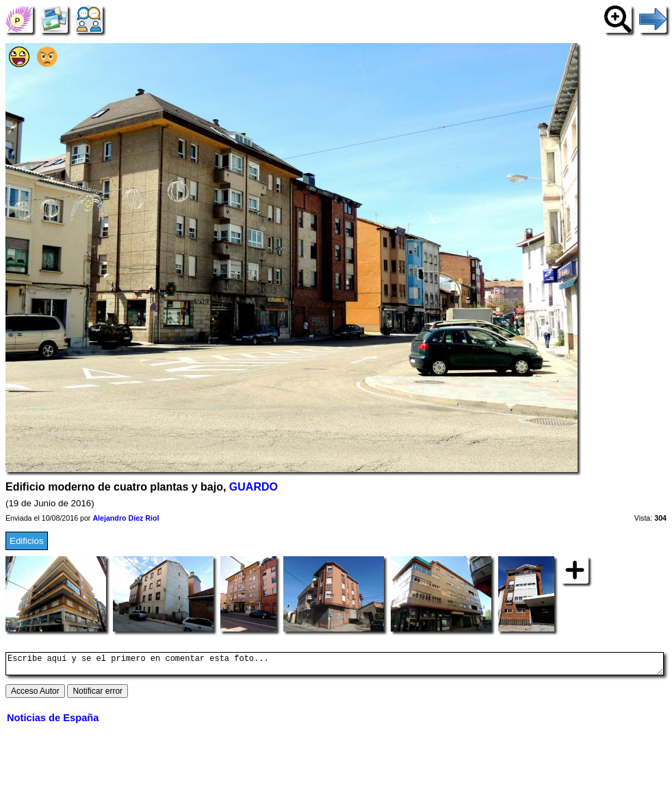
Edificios (27, 541)
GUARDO (254, 487)
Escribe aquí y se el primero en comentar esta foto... (335, 666)
